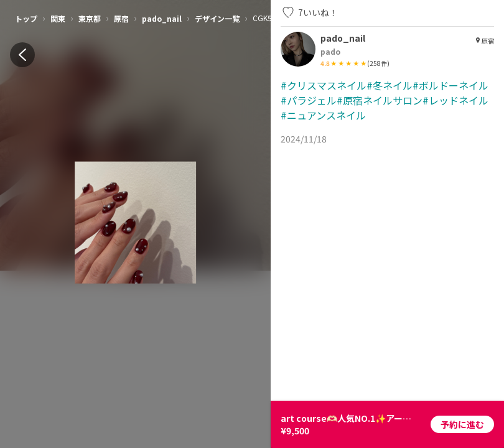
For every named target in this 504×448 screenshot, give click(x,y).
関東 (58, 18)
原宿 (121, 18)
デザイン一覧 (217, 18)
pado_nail (162, 18)
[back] (22, 55)
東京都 (90, 18)
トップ (26, 18)
